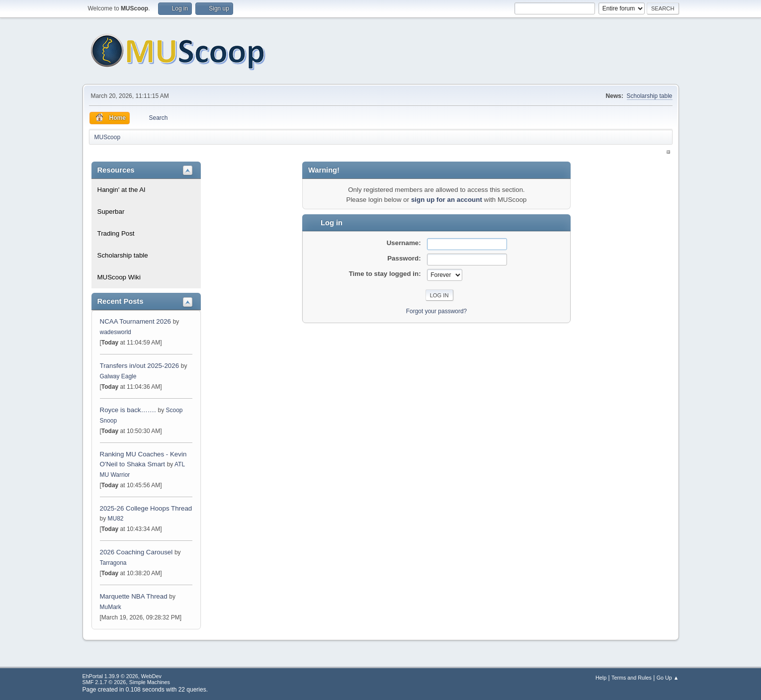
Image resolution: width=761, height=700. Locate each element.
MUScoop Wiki (119, 277)
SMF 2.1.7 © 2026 (104, 682)
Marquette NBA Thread (134, 596)
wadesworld (116, 332)
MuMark (111, 607)
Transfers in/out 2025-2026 (140, 366)
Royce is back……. (128, 410)
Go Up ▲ (668, 678)
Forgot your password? (437, 311)
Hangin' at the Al (122, 190)
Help (601, 678)
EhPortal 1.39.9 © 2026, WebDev (122, 676)
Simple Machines (150, 682)
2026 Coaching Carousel (137, 552)
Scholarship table (650, 96)
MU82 (116, 519)
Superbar (111, 212)
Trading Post (116, 233)
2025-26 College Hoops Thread (146, 508)
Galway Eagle (118, 376)
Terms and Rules (632, 678)
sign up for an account (447, 200)
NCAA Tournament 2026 (136, 321)
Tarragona (113, 563)
